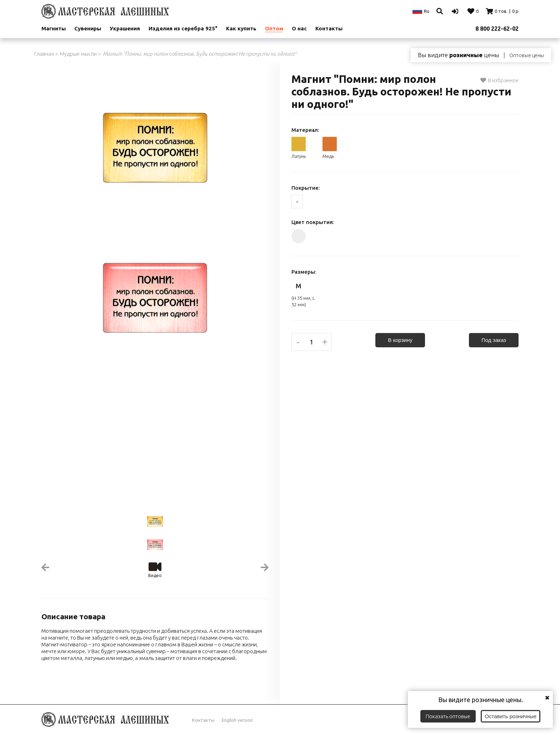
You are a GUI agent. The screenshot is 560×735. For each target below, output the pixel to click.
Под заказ (494, 340)
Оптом (274, 28)
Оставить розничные (511, 716)
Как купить (241, 28)
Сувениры (88, 28)
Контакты (329, 28)
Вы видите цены (458, 55)
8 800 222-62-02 (497, 29)
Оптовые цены (527, 55)
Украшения (125, 28)
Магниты (54, 28)
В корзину (400, 340)
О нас (299, 28)
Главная (44, 54)
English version (237, 720)
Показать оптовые (448, 716)
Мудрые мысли (78, 54)
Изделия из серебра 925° (183, 28)
